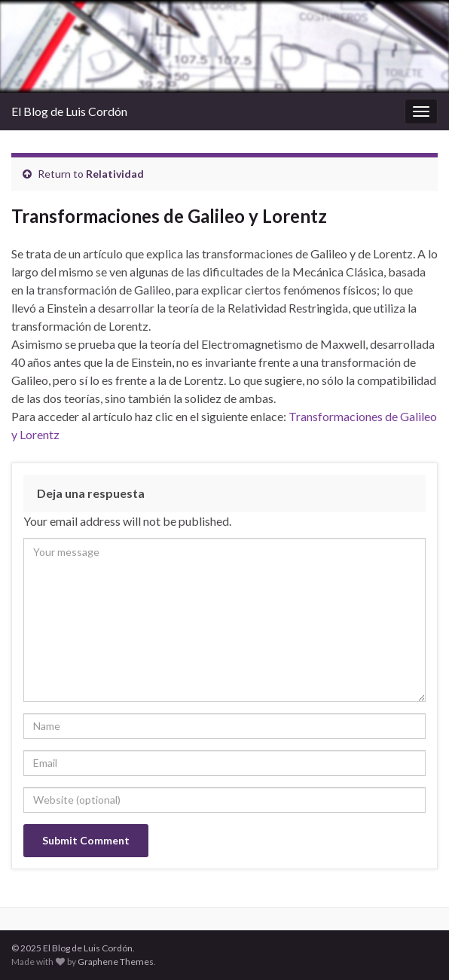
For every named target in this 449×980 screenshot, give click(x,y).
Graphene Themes (116, 962)
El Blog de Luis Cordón (69, 111)
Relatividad (115, 174)
